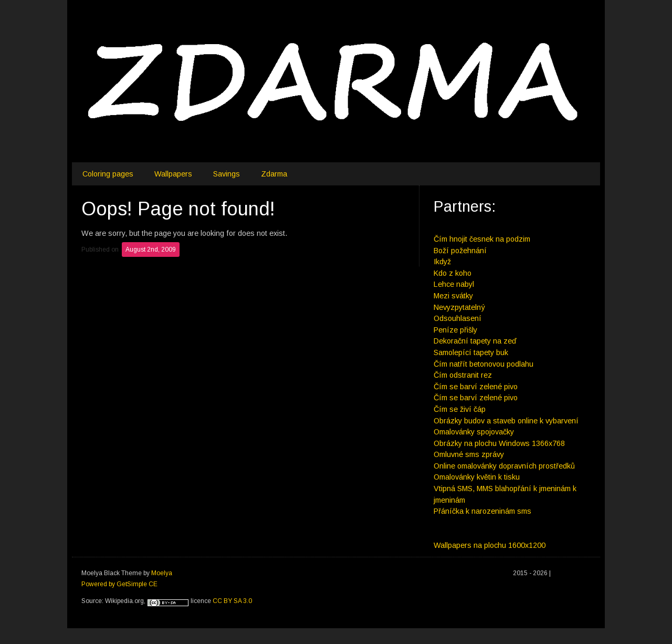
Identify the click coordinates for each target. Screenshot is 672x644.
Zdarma (274, 174)
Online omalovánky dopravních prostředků (504, 466)
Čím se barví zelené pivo (476, 387)
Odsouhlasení (458, 318)
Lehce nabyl (454, 284)
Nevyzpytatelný (459, 307)
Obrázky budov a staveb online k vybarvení (506, 421)
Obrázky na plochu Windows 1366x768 (499, 443)
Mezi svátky (453, 296)
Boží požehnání (460, 251)
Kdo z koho (453, 273)
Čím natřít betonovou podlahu (484, 364)
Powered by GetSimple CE (119, 584)
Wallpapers (173, 174)
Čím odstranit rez (463, 375)
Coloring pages (108, 174)
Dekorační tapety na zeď (475, 341)
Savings (227, 174)
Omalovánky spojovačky (474, 432)
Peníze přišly (455, 330)
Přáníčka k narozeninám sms (482, 511)
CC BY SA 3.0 (232, 601)
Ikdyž (442, 262)
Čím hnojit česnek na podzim (482, 239)
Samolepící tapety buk (471, 352)
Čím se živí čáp (460, 409)
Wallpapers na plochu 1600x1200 (490, 545)
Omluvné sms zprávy (469, 454)
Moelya (162, 573)
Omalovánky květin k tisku (477, 477)
